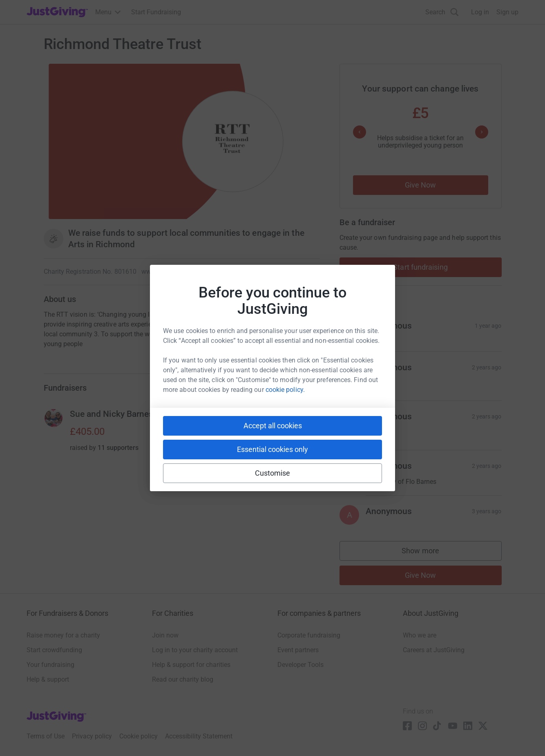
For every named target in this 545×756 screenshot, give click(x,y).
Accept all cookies (273, 426)
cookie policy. (285, 390)
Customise (273, 473)
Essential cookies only (272, 449)
